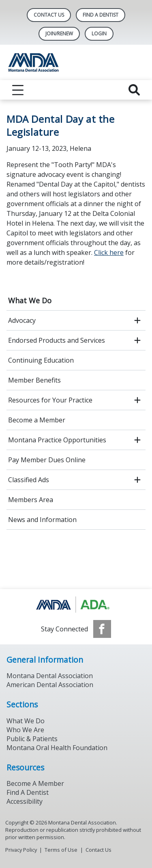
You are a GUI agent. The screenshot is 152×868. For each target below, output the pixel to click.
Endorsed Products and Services (57, 340)
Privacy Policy (21, 850)
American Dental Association (50, 685)
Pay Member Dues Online (47, 460)
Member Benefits (34, 380)
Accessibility (25, 801)
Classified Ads (29, 480)
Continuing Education (41, 360)
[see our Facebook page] (102, 629)
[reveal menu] (18, 90)
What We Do (30, 300)
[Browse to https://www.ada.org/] (76, 605)
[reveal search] (134, 90)
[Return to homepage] (76, 62)
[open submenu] (137, 320)
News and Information (42, 520)
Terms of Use (61, 850)
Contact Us (49, 15)
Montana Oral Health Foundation (57, 748)
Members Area (31, 500)
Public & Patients (32, 739)
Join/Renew (59, 34)
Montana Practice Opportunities (57, 440)
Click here (109, 252)
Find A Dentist (101, 15)
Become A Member (35, 783)
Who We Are (25, 730)
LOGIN (99, 34)
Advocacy (22, 320)
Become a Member (37, 420)
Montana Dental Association (50, 676)
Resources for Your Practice (50, 400)
